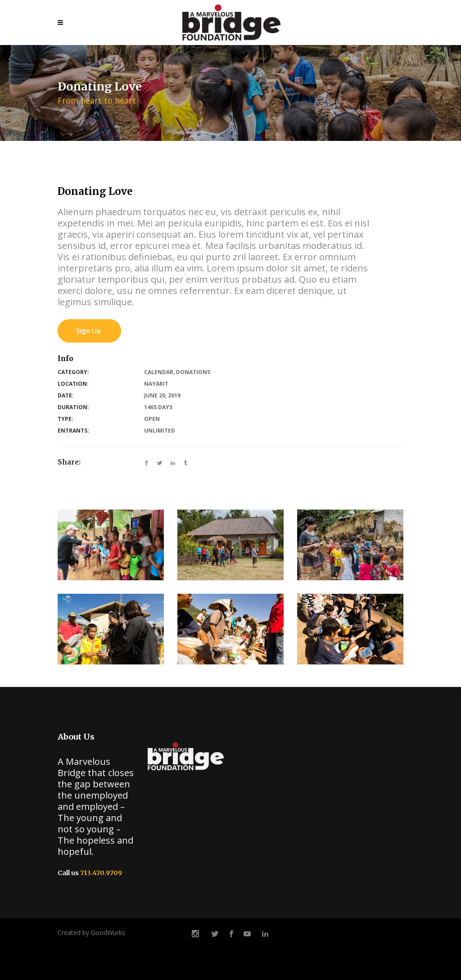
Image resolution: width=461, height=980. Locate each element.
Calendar (159, 372)
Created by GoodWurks (91, 933)
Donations (193, 372)
